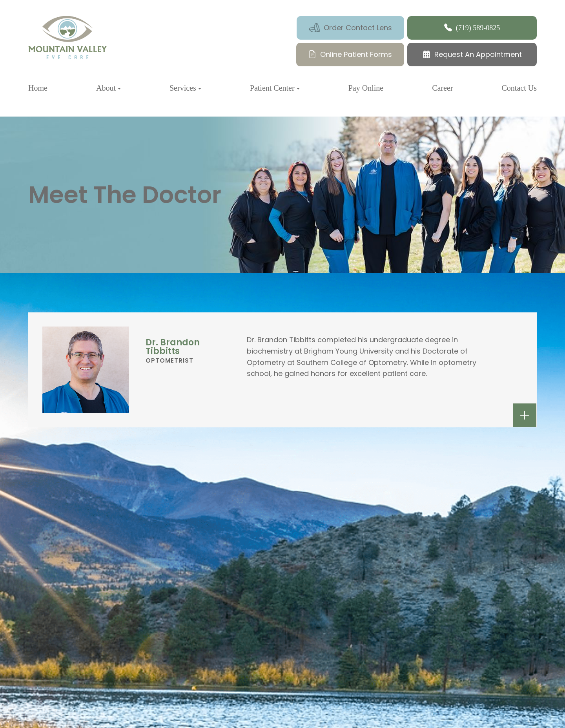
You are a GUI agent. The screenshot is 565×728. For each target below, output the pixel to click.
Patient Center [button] (275, 88)
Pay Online (366, 88)
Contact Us (519, 88)
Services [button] (185, 88)
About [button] (108, 88)
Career (442, 88)
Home (38, 88)
